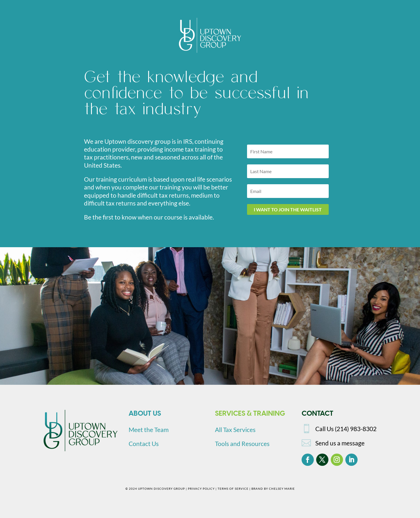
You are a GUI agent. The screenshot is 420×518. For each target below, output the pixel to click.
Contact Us (144, 444)
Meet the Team (149, 430)
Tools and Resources (242, 444)
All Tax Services (235, 430)
